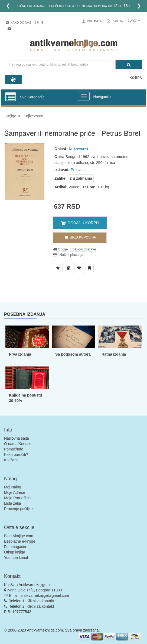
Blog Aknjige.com (19, 536)
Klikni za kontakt (40, 601)
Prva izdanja (20, 354)
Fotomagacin (15, 547)
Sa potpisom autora (73, 354)
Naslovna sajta (17, 438)
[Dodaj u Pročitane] (89, 268)
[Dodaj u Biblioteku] (68, 268)
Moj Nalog (13, 487)
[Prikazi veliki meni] (84, 96)
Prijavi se (95, 21)
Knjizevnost (33, 116)
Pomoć (117, 21)
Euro (134, 21)
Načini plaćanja (71, 255)
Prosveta (78, 170)
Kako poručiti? (16, 455)
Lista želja (12, 503)
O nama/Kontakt (18, 444)
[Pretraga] (129, 65)
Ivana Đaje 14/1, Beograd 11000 (35, 590)
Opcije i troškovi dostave (76, 249)
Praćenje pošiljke (18, 509)
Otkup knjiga (15, 552)
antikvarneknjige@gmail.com (45, 595)
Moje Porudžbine (18, 498)
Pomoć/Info (14, 449)
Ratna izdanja (114, 354)
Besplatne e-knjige (20, 541)
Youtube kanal (16, 558)
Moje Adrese (15, 492)
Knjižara (11, 460)
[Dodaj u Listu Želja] (58, 268)
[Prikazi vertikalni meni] (11, 97)
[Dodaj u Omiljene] (79, 268)
